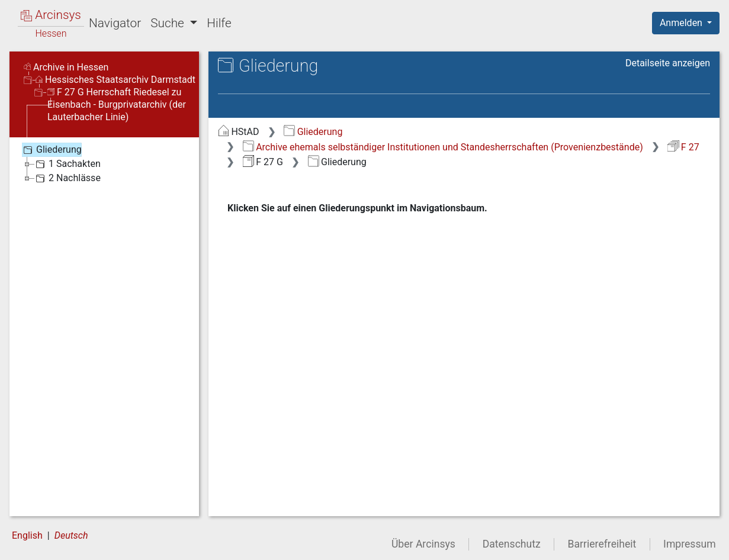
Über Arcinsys (423, 544)
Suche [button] (169, 23)
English (27, 535)
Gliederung (313, 132)
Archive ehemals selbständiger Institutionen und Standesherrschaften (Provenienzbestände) (443, 147)
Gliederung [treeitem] (51, 150)
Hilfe (219, 23)
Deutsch (71, 535)
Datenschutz (512, 544)
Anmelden (682, 23)
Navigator (115, 23)
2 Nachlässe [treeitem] (67, 178)
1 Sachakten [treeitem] (67, 164)
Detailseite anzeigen (668, 63)
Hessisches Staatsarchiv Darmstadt (115, 80)
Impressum (690, 544)
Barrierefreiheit (602, 544)
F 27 (683, 147)
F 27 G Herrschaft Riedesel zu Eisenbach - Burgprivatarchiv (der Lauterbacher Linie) (117, 104)
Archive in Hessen (66, 67)
